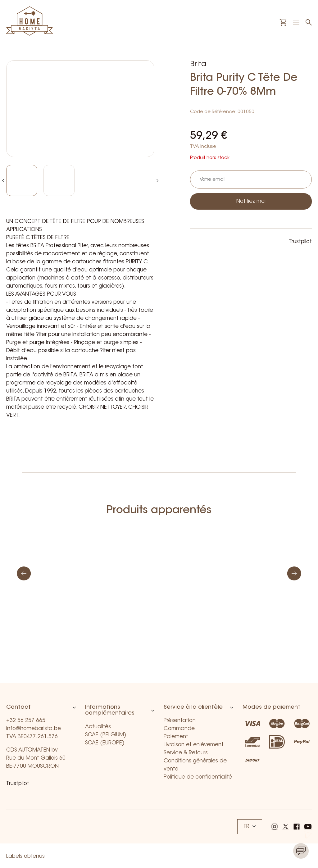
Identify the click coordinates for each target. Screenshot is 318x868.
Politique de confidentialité (198, 777)
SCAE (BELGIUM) (106, 735)
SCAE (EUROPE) (105, 743)
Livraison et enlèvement (194, 745)
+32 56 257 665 (26, 721)
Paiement (176, 737)
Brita (198, 64)
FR (250, 827)
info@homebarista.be (34, 729)
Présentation (180, 721)
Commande (179, 729)
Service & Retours (186, 753)
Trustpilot (300, 242)
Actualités (98, 727)
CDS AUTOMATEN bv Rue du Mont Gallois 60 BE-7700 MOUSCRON (36, 758)
